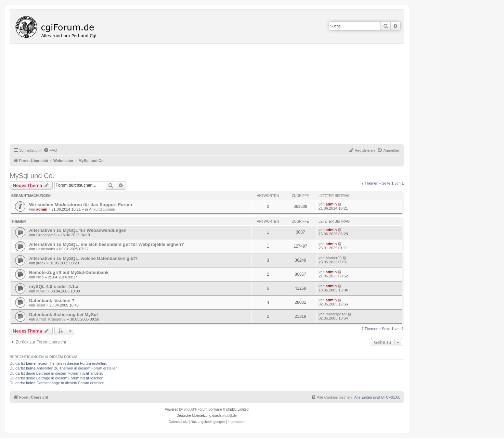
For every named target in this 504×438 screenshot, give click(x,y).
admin (42, 209)
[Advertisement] (215, 95)
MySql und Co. (32, 176)
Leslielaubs (46, 249)
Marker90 (334, 258)
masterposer (336, 314)
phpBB (189, 409)
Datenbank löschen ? (52, 301)
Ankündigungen (102, 209)
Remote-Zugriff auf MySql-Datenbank (69, 272)
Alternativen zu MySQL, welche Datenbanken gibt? (83, 258)
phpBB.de (229, 416)
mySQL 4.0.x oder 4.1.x (54, 286)
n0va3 (41, 291)
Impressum (236, 422)
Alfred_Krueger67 (51, 319)
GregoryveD (46, 235)
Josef (41, 305)
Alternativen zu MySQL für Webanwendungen (78, 230)
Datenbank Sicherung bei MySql (63, 315)
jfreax (41, 263)
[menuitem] (50, 150)
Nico (40, 277)
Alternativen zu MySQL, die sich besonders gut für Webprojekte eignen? (107, 244)
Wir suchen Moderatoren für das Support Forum (81, 205)
